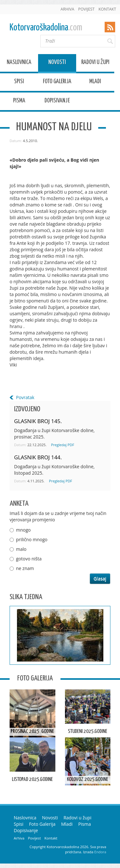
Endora (100, 852)
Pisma (19, 102)
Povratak (25, 397)
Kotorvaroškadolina (46, 28)
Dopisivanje (57, 102)
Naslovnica (19, 63)
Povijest (86, 9)
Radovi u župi (95, 63)
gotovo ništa (29, 559)
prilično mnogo (32, 539)
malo (21, 549)
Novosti (57, 63)
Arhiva (67, 9)
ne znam (25, 568)
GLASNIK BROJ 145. (38, 421)
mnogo (23, 530)
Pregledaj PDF (62, 445)
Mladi (95, 82)
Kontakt (107, 9)
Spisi (19, 82)
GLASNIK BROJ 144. (38, 457)
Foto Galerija (57, 82)
